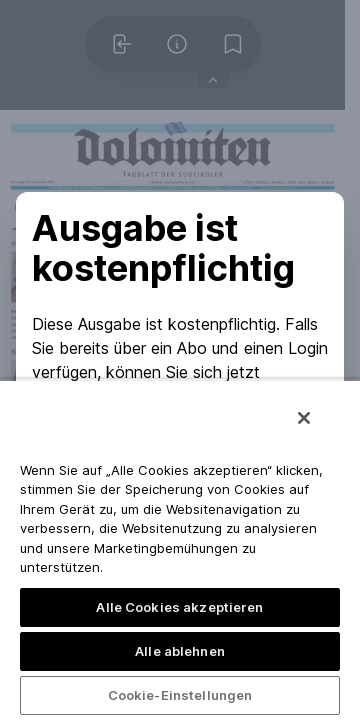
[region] (180, 549)
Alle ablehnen (180, 651)
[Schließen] (304, 418)
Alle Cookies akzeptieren (179, 607)
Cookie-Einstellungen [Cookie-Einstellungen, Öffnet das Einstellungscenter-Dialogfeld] (180, 695)
